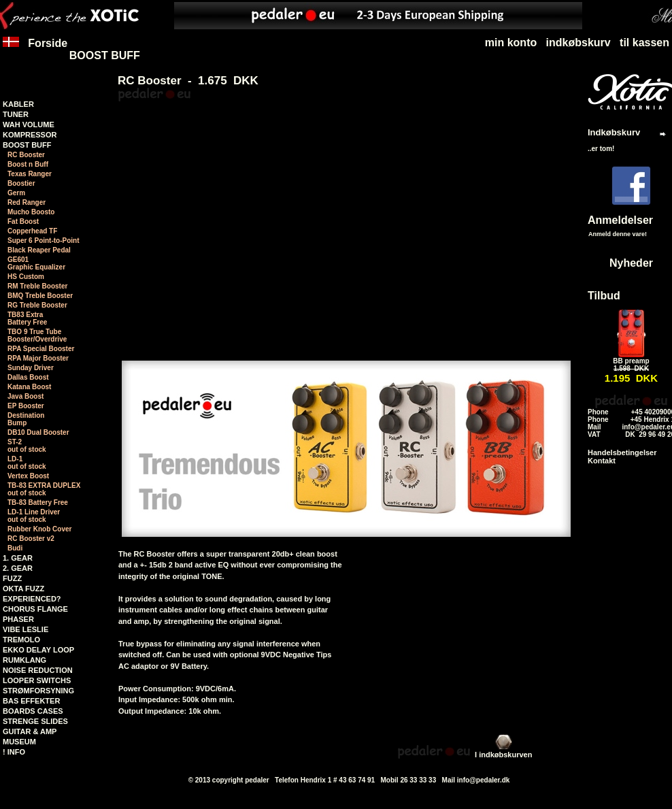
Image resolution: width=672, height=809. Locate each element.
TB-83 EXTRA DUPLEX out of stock (44, 489)
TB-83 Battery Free (38, 502)
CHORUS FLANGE (35, 609)
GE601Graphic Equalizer (36, 263)
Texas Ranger (30, 174)
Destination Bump (26, 419)
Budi (15, 548)
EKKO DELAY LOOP (38, 650)
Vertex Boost (28, 476)
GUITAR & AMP (30, 731)
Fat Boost (23, 221)
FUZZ (12, 578)
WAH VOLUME (29, 125)
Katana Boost (29, 387)
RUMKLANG (24, 660)
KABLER (18, 104)
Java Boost (26, 396)
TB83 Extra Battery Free (27, 318)
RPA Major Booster (38, 358)
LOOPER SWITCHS (37, 680)
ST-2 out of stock (27, 446)
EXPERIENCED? (32, 599)
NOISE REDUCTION (38, 670)
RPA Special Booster (41, 349)
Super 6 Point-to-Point (44, 241)
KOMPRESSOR (30, 135)
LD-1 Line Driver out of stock (34, 516)
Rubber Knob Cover (39, 529)
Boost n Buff (28, 164)
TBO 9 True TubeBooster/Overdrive (37, 335)
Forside (35, 49)
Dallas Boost (28, 377)
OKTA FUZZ (23, 589)
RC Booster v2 (31, 539)
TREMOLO (21, 640)
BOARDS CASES (33, 711)
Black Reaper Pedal (39, 250)
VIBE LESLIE (26, 629)
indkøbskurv (578, 43)
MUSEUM (19, 742)
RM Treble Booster (37, 286)
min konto (511, 43)
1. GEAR (18, 558)
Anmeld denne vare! (618, 234)
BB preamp (631, 361)
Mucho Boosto (31, 212)
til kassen (644, 43)
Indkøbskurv (614, 132)
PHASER (18, 619)
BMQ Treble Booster (40, 296)
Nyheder (631, 263)
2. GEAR (18, 568)
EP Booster (26, 406)
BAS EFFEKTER (31, 701)
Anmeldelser (620, 220)
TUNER (16, 114)
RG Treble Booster (37, 305)
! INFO (14, 752)
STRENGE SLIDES (35, 721)
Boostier (21, 183)
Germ (16, 193)
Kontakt (602, 461)
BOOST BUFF (105, 55)
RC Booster (26, 155)
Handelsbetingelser (622, 452)
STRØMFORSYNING (38, 691)
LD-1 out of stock (27, 463)
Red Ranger (27, 202)
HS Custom (26, 277)
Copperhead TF (32, 231)
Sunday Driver (31, 368)
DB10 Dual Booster (38, 432)
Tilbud (604, 296)
